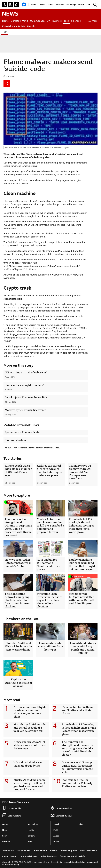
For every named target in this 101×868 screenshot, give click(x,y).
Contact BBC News (61, 815)
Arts (30, 842)
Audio (56, 836)
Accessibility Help (69, 851)
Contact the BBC (10, 856)
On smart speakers (61, 808)
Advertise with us (49, 856)
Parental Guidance (89, 851)
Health (81, 5)
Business (60, 5)
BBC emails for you (29, 856)
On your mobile (12, 808)
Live (81, 824)
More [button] (93, 21)
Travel (56, 824)
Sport (51, 5)
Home (34, 5)
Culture (31, 836)
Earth (56, 830)
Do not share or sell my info (72, 856)
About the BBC (24, 851)
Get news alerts (12, 815)
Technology (71, 5)
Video (56, 842)
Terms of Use (8, 851)
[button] (88, 5)
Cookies (54, 851)
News (42, 5)
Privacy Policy (40, 851)
